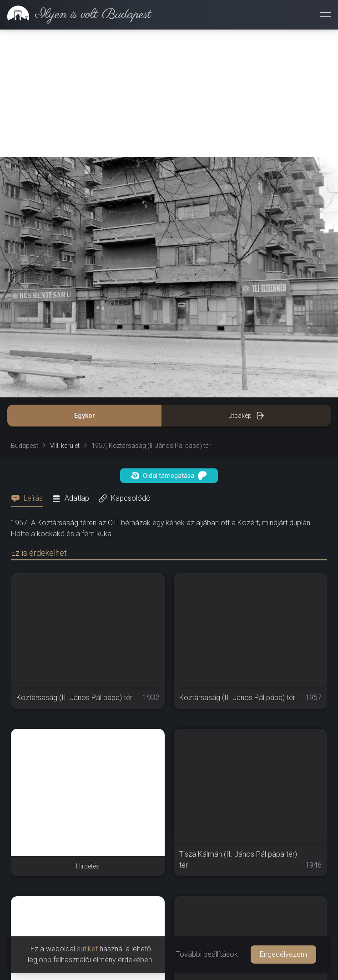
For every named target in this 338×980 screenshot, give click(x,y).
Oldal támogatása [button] (169, 476)
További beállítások (207, 954)
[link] (76, 15)
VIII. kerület (65, 446)
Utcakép (246, 416)
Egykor (85, 416)
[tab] (30, 498)
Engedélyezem (283, 954)
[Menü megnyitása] (325, 15)
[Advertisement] (169, 93)
